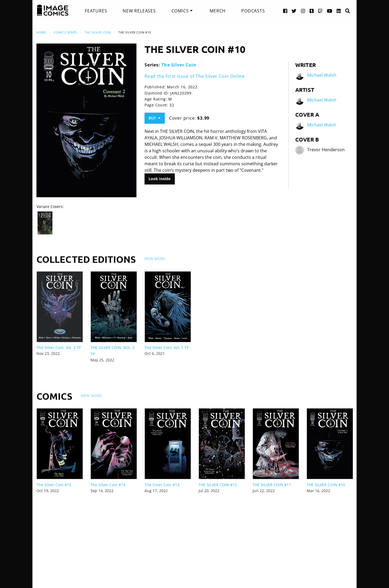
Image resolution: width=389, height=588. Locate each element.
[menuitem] (96, 11)
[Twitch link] (320, 11)
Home (41, 32)
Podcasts (253, 11)
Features (96, 11)
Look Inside (160, 179)
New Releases (139, 11)
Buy (155, 118)
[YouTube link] (330, 11)
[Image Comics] (53, 10)
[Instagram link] (303, 11)
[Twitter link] (294, 11)
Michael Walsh (322, 75)
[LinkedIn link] (339, 11)
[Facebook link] (285, 11)
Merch (218, 11)
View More (155, 259)
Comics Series (65, 32)
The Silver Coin (98, 32)
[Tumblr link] (312, 11)
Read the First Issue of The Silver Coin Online (195, 76)
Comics (180, 11)
